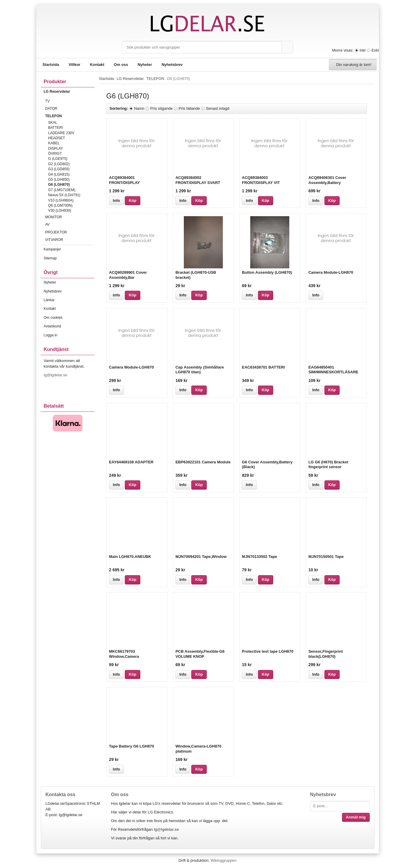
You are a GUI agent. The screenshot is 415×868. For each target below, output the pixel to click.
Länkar (49, 300)
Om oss (121, 65)
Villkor (74, 65)
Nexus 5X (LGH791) (64, 195)
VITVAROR (70, 240)
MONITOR (70, 217)
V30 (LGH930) (60, 211)
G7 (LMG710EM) (62, 190)
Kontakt (97, 65)
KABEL (54, 143)
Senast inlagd (218, 108)
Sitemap (50, 258)
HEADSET (57, 138)
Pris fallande (189, 108)
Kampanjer (52, 249)
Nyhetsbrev (172, 65)
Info (116, 201)
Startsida (51, 65)
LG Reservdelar (69, 92)
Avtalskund (52, 326)
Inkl (363, 50)
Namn (139, 108)
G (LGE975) (58, 159)
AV (70, 225)
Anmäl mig (356, 817)
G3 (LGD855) (59, 169)
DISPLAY (56, 148)
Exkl (375, 50)
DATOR (70, 109)
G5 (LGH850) (59, 180)
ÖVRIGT (55, 154)
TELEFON (70, 116)
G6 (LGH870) (59, 185)
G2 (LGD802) (59, 164)
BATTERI (56, 128)
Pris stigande (161, 108)
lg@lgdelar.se (56, 375)
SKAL (53, 123)
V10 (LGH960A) (61, 200)
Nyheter (145, 65)
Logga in (51, 335)
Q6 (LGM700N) (60, 205)
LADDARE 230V (61, 133)
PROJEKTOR (70, 232)
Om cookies (53, 318)
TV (70, 101)
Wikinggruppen (224, 860)
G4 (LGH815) (59, 174)
